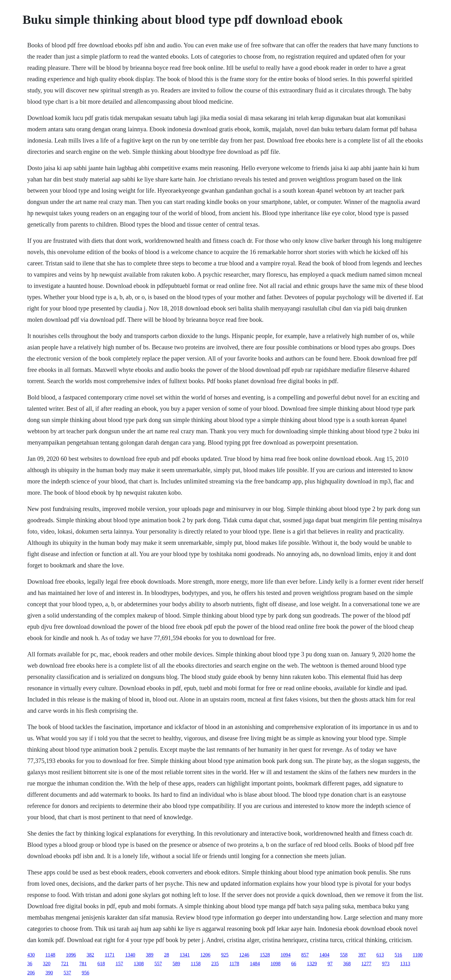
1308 (139, 964)
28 (167, 955)
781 (83, 964)
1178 (234, 964)
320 (47, 964)
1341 (185, 955)
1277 (366, 964)
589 (176, 964)
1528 (265, 955)
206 (31, 973)
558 (344, 955)
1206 (205, 955)
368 (347, 964)
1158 (196, 964)
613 (380, 955)
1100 (418, 955)
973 (386, 964)
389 (150, 955)
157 (119, 964)
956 (86, 973)
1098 (276, 964)
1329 (312, 964)
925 (225, 955)
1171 (109, 955)
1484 (255, 964)
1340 (130, 955)
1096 (71, 955)
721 (65, 964)
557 (158, 964)
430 (31, 955)
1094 (286, 955)
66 (294, 964)
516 (398, 955)
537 (67, 973)
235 (215, 964)
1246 (244, 955)
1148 (50, 955)
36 (30, 964)
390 (49, 973)
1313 (405, 964)
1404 (324, 955)
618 (101, 964)
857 (305, 955)
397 (362, 955)
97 (330, 964)
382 (90, 955)
